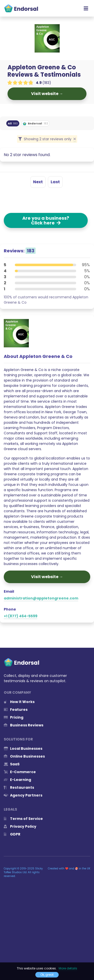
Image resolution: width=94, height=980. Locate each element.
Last (55, 182)
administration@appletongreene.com (41, 598)
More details (68, 968)
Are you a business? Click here (46, 220)
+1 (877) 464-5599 (21, 616)
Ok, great (47, 975)
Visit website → (47, 94)
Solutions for (18, 739)
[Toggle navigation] (86, 8)
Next (38, 182)
